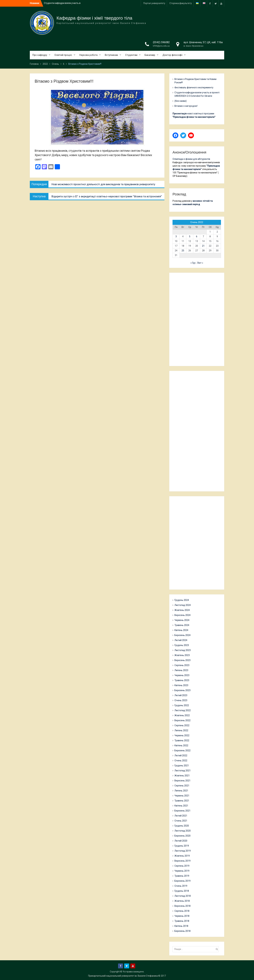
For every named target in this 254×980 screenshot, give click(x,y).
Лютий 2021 (181, 816)
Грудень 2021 (182, 766)
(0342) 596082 (161, 42)
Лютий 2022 (181, 756)
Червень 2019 (182, 871)
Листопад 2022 (183, 710)
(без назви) (181, 101)
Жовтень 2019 (182, 856)
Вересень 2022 (182, 720)
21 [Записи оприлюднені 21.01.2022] (203, 246)
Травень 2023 (182, 680)
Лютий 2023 (181, 695)
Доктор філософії (172, 55)
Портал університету (154, 3)
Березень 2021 (182, 811)
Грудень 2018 (182, 891)
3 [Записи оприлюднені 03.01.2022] (176, 236)
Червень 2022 (182, 735)
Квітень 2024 (181, 630)
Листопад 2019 (183, 851)
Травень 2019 (182, 876)
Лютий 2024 (181, 640)
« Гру (193, 263)
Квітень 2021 (181, 806)
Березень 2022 (182, 750)
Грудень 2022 (182, 705)
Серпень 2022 (182, 725)
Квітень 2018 (181, 926)
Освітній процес (63, 55)
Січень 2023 (181, 700)
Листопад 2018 (183, 896)
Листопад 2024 (183, 605)
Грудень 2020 (182, 826)
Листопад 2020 (183, 831)
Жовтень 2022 (182, 715)
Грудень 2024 (182, 600)
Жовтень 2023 (182, 655)
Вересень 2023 (182, 660)
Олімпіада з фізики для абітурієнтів (191, 159)
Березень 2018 (182, 931)
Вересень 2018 (182, 906)
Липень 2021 (181, 791)
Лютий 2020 (181, 841)
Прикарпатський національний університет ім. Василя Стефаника (123, 976)
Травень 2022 (182, 740)
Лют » (200, 263)
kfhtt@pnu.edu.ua (161, 46)
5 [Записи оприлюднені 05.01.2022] (190, 236)
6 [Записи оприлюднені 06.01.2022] (197, 236)
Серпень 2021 (182, 786)
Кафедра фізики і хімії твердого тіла (94, 18)
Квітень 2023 (181, 685)
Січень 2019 (181, 886)
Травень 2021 (182, 801)
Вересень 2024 (182, 615)
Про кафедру (40, 55)
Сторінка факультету (181, 3)
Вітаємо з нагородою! (186, 106)
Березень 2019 (182, 881)
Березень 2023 (182, 690)
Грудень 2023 (182, 645)
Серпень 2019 (182, 866)
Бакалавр (150, 55)
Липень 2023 (181, 670)
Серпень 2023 (182, 665)
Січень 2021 (181, 821)
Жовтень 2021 (182, 776)
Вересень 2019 (182, 861)
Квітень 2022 (181, 745)
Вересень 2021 (182, 781)
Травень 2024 (182, 625)
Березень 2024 (182, 635)
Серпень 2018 (182, 911)
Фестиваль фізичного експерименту (194, 88)
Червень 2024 (182, 620)
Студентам (131, 55)
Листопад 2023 (183, 650)
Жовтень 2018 (182, 901)
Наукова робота (88, 55)
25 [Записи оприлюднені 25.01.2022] (183, 251)
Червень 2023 (182, 675)
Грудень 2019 (182, 846)
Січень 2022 (181, 761)
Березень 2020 (182, 836)
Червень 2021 (182, 796)
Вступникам (111, 55)
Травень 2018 (182, 921)
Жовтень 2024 (182, 610)
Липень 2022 (181, 730)
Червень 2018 (182, 916)
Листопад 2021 (183, 771)
